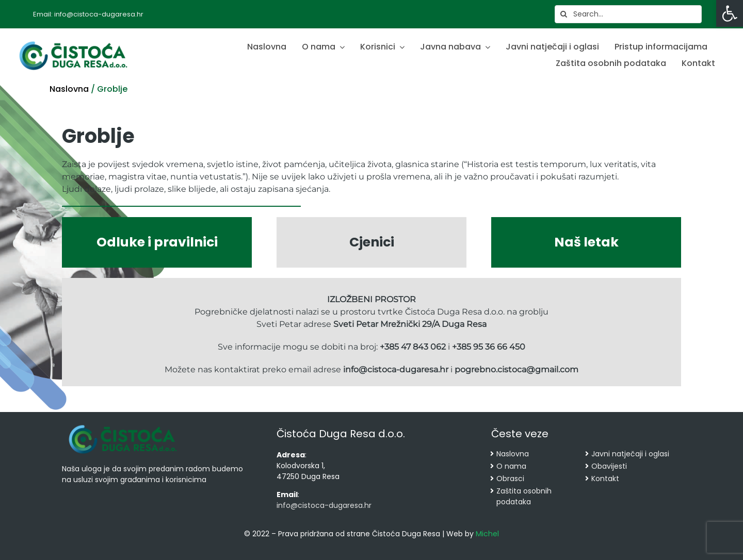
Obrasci (510, 479)
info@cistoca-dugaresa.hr (395, 369)
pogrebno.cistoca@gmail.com (516, 369)
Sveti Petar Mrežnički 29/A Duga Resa (410, 324)
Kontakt (605, 479)
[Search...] (628, 14)
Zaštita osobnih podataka (524, 496)
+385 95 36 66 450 (489, 347)
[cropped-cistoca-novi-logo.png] (123, 426)
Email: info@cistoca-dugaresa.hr (88, 14)
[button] (730, 13)
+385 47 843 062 (413, 347)
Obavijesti (609, 466)
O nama (511, 466)
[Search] (564, 14)
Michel (487, 534)
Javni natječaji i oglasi (630, 454)
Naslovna (69, 89)
